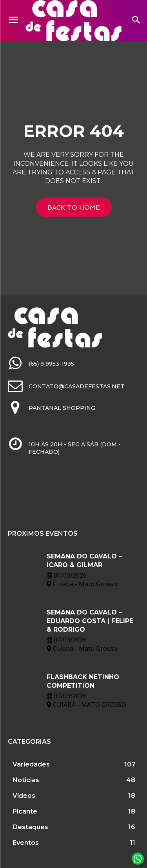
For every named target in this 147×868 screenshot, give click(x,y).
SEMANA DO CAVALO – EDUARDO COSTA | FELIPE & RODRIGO (90, 621)
